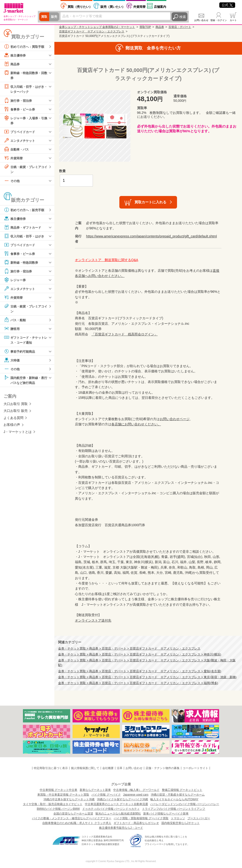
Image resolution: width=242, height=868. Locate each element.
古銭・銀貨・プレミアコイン (25, 170)
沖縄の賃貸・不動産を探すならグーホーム (178, 795)
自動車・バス (17, 150)
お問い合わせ (201, 20)
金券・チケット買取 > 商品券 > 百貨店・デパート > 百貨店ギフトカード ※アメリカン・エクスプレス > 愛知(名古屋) (140, 671)
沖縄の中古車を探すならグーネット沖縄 (69, 799)
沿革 (120, 768)
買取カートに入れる (150, 202)
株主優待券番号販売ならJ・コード (121, 828)
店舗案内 (160, 7)
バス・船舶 (15, 321)
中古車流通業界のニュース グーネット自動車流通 (116, 804)
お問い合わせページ (175, 419)
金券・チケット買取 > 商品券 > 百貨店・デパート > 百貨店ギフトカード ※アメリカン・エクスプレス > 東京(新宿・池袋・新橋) (147, 677)
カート (233, 20)
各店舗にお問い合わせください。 (136, 424)
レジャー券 (15, 281)
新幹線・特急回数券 (22, 263)
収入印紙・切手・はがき (25, 237)
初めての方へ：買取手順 (25, 46)
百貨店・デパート (180, 27)
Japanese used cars (136, 795)
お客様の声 (12, 426)
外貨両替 (139, 7)
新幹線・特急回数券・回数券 (25, 75)
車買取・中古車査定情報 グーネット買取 (63, 795)
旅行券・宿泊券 (19, 101)
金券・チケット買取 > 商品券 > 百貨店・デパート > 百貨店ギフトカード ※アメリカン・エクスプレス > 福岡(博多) (138, 683)
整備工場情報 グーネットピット (182, 790)
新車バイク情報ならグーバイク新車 (166, 814)
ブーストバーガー (199, 818)
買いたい (113, 7)
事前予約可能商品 (20, 352)
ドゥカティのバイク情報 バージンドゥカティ (111, 809)
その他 (12, 182)
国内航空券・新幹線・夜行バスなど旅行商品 (25, 381)
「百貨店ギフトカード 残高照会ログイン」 (125, 334)
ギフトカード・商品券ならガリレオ (136, 823)
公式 (227, 5)
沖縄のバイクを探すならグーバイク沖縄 (122, 799)
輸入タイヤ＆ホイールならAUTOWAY (174, 799)
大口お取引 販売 (16, 412)
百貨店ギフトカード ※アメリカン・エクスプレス (92, 31)
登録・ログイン (219, 20)
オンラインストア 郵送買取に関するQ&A (107, 260)
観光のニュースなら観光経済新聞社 (118, 814)
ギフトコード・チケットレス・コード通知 (25, 341)
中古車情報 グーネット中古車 (58, 790)
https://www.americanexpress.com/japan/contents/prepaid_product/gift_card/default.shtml (151, 236)
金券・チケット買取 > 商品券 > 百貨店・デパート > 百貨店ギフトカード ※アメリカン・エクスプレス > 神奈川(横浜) (140, 654)
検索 (183, 17)
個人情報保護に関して (85, 768)
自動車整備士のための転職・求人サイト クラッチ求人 (77, 823)
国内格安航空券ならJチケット (181, 823)
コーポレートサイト (195, 768)
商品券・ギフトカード (24, 228)
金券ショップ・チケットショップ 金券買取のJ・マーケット (97, 27)
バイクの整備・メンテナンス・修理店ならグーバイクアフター (72, 818)
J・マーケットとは (18, 433)
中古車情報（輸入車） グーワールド (136, 790)
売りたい (80, 7)
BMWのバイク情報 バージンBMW (58, 809)
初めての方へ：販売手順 (25, 211)
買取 (44, 17)
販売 (55, 17)
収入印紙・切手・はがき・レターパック (24, 89)
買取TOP (145, 27)
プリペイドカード (20, 132)
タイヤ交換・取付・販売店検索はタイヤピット (53, 804)
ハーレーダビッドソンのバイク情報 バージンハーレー (185, 804)
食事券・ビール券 (20, 110)
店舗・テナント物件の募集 (163, 768)
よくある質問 (13, 419)
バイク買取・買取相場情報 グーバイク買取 (141, 818)
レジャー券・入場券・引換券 (25, 121)
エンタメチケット (20, 141)
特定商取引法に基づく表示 (51, 768)
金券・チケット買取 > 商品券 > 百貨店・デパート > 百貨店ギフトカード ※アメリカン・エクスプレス (129, 649)
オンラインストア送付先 (93, 620)
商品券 (12, 64)
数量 (62, 171)
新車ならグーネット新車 (95, 790)
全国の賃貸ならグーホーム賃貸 (73, 814)
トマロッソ (178, 818)
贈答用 (12, 330)
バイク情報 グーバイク (106, 795)
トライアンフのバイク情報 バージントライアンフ (174, 809)
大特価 (12, 361)
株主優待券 (15, 55)
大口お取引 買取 (16, 405)
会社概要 (108, 768)
